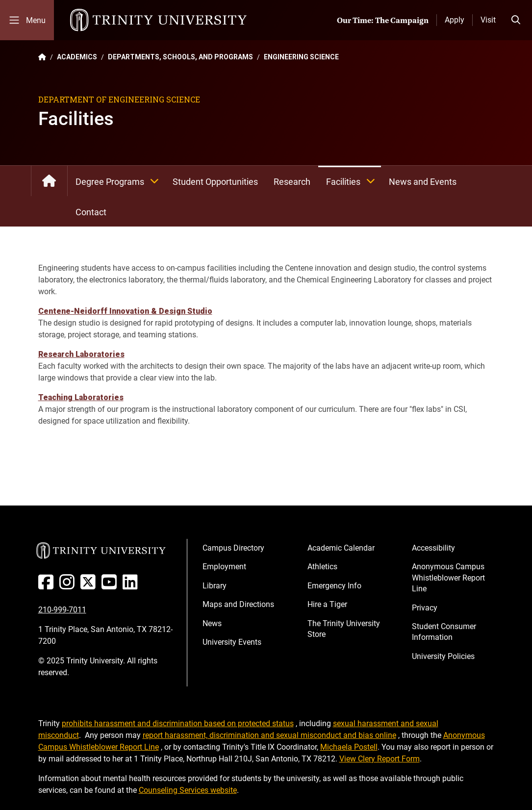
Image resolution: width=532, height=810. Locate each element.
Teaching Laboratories (81, 397)
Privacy (425, 608)
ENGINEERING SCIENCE (301, 57)
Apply (455, 20)
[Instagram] (69, 586)
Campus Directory (233, 548)
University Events (232, 642)
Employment (224, 567)
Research (292, 182)
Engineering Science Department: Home (49, 181)
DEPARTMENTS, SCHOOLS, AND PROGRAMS (180, 57)
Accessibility (433, 548)
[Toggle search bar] (516, 20)
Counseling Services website (188, 790)
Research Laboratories (81, 354)
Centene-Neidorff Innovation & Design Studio (125, 311)
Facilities (354, 181)
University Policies (443, 656)
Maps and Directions (238, 604)
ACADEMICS (77, 57)
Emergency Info (334, 586)
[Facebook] (48, 586)
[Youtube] (111, 586)
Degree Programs (120, 181)
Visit (488, 20)
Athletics (322, 567)
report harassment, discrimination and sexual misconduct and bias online (269, 735)
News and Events (423, 182)
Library (215, 586)
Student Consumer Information (444, 632)
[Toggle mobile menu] (27, 20)
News (212, 623)
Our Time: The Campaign (383, 20)
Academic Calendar (341, 548)
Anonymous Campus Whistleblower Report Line (448, 578)
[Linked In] (132, 586)
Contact (91, 212)
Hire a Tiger (327, 604)
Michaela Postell (349, 747)
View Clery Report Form (380, 759)
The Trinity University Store (344, 629)
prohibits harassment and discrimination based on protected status (178, 723)
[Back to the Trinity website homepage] (42, 57)
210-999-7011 (62, 610)
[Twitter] (90, 586)
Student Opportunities (215, 182)
